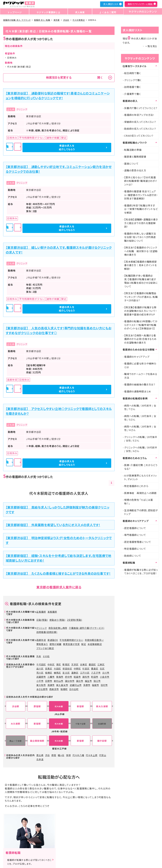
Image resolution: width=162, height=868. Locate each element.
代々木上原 (92, 755)
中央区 (51, 664)
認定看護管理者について (138, 542)
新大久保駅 (102, 706)
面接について (131, 164)
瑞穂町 (64, 689)
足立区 (66, 673)
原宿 (54, 755)
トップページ (14, 12)
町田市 (95, 677)
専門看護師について (135, 535)
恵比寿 (40, 755)
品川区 (40, 669)
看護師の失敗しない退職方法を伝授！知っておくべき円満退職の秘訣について (140, 237)
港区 (59, 664)
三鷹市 (51, 677)
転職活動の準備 (133, 150)
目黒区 (49, 669)
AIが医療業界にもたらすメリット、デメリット (140, 477)
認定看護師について (135, 528)
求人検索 (79, 12)
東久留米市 (62, 685)
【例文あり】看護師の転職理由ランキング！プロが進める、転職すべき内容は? (141, 297)
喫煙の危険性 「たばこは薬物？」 (139, 502)
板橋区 (49, 673)
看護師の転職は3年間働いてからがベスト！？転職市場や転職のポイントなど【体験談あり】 (141, 325)
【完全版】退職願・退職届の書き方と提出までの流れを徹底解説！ (141, 223)
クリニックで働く (133, 80)
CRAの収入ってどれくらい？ (139, 136)
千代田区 (41, 664)
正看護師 (41, 612)
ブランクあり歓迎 (45, 648)
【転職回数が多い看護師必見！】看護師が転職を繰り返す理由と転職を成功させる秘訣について (141, 281)
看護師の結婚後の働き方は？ (140, 384)
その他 (46, 656)
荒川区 (40, 673)
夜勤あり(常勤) (57, 620)
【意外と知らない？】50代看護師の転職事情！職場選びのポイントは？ (141, 181)
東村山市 (59, 681)
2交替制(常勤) (75, 620)
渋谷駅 (16, 706)
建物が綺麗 (55, 644)
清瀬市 (51, 685)
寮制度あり (42, 644)
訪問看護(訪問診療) (47, 632)
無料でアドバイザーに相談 (140, 4)
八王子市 (96, 673)
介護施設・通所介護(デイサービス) (87, 628)
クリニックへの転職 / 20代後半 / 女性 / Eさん (141, 439)
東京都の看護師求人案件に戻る (59, 587)
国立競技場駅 (37, 741)
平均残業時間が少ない (71, 640)
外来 (39, 656)
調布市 (86, 677)
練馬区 (57, 673)
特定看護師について (135, 549)
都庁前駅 (102, 741)
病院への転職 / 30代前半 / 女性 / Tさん (140, 407)
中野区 (77, 669)
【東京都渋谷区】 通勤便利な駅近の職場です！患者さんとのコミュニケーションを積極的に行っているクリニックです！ (58, 96)
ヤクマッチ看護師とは (48, 12)
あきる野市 (42, 689)
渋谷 (47, 755)
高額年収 (41, 640)
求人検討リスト (111, 4)
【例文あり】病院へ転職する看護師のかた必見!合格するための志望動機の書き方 (140, 339)
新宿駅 (80, 706)
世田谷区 (67, 669)
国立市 (80, 681)
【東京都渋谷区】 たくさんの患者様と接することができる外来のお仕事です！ (58, 573)
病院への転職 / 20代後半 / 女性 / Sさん (140, 418)
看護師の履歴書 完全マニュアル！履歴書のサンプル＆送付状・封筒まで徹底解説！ (141, 195)
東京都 (57, 20)
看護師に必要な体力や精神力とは (140, 365)
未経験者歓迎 (95, 644)
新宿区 (66, 664)
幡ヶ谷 (61, 755)
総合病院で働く (132, 73)
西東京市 (54, 689)
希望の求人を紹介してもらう (95, 147)
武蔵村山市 (76, 685)
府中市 (69, 677)
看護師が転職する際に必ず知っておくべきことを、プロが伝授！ (141, 572)
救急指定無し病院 (58, 628)
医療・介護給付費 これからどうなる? (141, 467)
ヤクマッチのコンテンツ (141, 12)
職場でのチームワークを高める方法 (141, 376)
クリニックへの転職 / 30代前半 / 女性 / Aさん (141, 449)
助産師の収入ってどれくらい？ (140, 129)
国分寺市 (70, 681)
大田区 (57, 669)
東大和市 (41, 685)
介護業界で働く (132, 94)
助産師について (133, 556)
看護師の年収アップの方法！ (139, 115)
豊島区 (95, 669)
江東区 (101, 664)
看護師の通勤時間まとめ (138, 391)
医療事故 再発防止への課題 (140, 493)
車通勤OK (53, 640)
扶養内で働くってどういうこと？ (141, 108)
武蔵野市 (41, 677)
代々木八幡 (78, 755)
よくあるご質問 (105, 12)
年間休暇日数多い (94, 640)
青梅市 (60, 677)
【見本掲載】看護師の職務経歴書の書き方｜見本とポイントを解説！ (141, 265)
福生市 (88, 681)
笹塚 (69, 755)
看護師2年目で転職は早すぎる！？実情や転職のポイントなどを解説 (141, 209)
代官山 (103, 755)
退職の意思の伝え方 (135, 170)
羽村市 (104, 685)
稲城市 (95, 685)
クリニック (42, 628)
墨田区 (92, 664)
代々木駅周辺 (79, 20)
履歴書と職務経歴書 (135, 157)
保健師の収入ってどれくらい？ (140, 122)
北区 (102, 669)
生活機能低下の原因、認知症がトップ (141, 512)
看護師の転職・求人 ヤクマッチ (17, 20)
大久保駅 (16, 724)
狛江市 (97, 681)
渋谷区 (66, 20)
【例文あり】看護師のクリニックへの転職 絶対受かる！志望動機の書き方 (141, 251)
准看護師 (52, 612)
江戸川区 (85, 673)
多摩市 (87, 685)
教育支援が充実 (71, 644)
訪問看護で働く (132, 87)
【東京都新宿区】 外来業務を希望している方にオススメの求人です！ (53, 525)
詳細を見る (59, 147)
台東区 (84, 664)
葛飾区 (75, 673)
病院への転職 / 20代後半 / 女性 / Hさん (140, 428)
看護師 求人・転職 (42, 20)
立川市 (106, 673)
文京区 (75, 664)
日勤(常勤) (42, 620)
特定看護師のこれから (136, 486)
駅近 (84, 644)
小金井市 (105, 677)
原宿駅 (37, 706)
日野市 (49, 681)
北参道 (40, 759)
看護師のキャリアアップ (137, 357)
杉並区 (86, 669)
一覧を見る (151, 46)
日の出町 (74, 689)
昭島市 (77, 677)
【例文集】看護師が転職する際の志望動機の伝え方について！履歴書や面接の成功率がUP (141, 311)
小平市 (40, 681)
